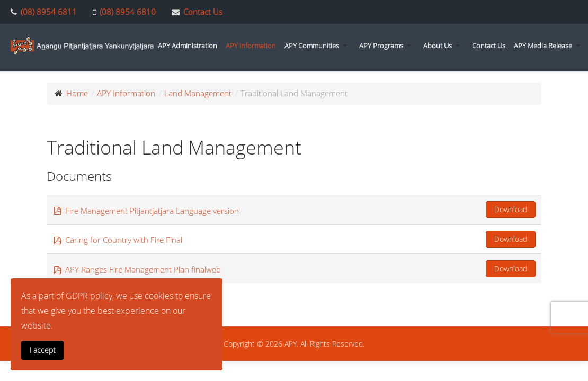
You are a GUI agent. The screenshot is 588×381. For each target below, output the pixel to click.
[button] (318, 46)
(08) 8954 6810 (128, 12)
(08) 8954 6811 (49, 12)
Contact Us (203, 12)
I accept (42, 350)
